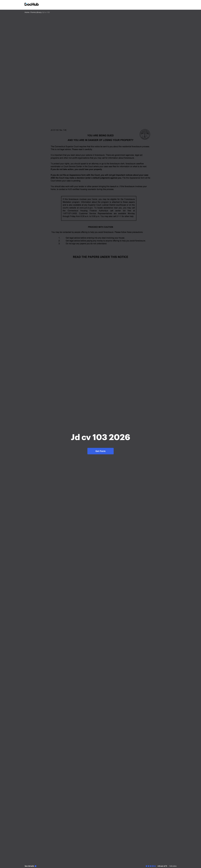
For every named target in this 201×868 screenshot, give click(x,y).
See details (29, 866)
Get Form (100, 451)
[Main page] (32, 5)
